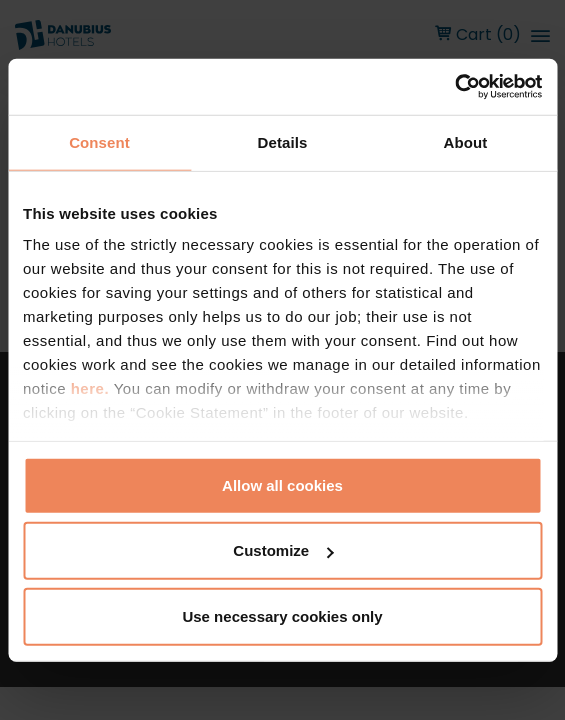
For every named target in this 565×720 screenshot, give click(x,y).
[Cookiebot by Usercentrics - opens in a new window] (454, 87)
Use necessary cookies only (282, 615)
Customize (283, 550)
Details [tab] (283, 141)
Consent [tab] (99, 141)
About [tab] (466, 141)
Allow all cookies (282, 484)
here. (92, 388)
